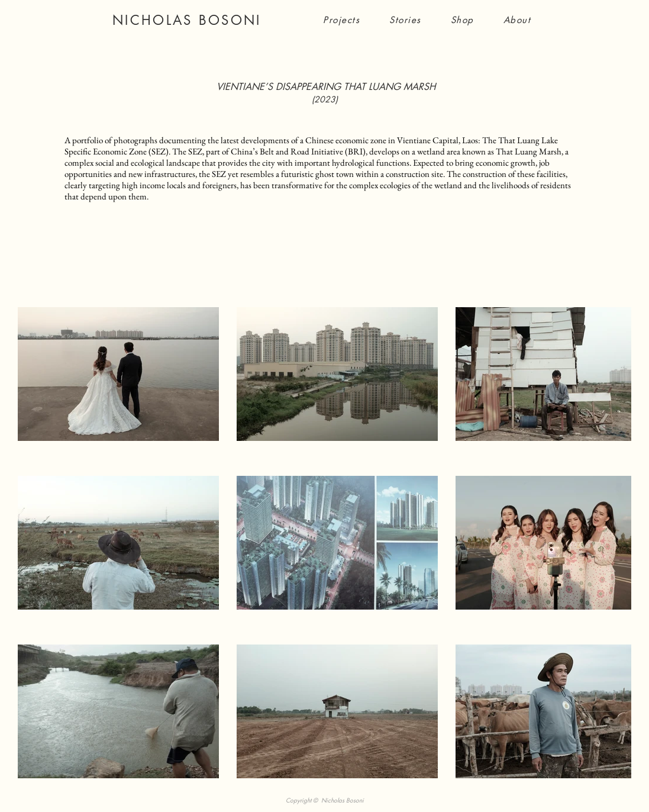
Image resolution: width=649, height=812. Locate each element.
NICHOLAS (156, 20)
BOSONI (230, 20)
